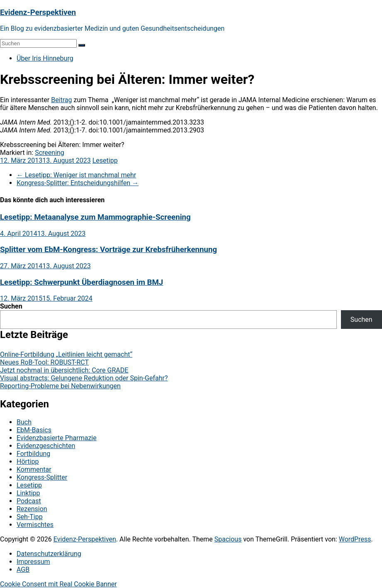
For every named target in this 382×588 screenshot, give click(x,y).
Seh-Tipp (30, 517)
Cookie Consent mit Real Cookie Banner (58, 584)
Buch (24, 422)
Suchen (11, 306)
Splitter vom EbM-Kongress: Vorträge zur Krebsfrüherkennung (108, 250)
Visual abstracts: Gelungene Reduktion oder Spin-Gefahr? (84, 378)
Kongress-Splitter (42, 477)
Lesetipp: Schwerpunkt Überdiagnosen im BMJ (82, 282)
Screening (50, 153)
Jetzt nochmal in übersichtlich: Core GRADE (64, 370)
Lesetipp (105, 160)
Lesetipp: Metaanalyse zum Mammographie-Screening (95, 217)
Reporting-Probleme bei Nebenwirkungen (60, 386)
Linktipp (28, 493)
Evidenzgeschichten (46, 446)
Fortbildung (33, 454)
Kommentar (34, 469)
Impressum (33, 562)
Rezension (32, 509)
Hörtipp (28, 462)
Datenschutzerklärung (49, 554)
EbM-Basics (34, 430)
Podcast (29, 501)
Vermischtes (35, 525)
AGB (23, 570)
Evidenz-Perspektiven (38, 12)
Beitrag (61, 100)
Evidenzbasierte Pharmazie (57, 438)
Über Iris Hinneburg (45, 58)
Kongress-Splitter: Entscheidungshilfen (78, 183)
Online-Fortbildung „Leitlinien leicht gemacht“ (66, 354)
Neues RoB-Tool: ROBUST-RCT (44, 362)
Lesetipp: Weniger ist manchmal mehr (76, 175)
